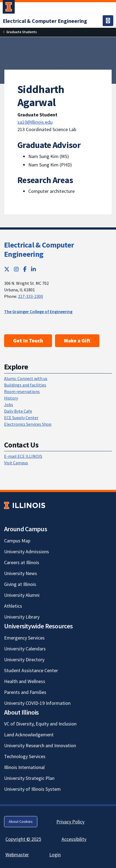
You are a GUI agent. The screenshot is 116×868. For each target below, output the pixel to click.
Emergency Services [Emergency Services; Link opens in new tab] (24, 638)
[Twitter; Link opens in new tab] (7, 269)
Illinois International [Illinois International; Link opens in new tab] (24, 767)
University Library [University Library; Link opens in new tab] (22, 617)
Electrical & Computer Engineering (39, 249)
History (11, 398)
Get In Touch (28, 341)
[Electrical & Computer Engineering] (45, 21)
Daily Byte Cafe (18, 411)
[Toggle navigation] (108, 21)
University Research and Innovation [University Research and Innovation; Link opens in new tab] (40, 745)
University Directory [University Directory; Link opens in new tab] (24, 660)
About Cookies (21, 821)
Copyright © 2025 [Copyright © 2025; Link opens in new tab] (23, 839)
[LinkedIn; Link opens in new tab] (33, 269)
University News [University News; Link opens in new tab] (21, 573)
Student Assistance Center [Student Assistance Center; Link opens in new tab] (31, 670)
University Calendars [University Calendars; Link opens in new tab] (25, 649)
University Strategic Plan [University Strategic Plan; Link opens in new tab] (29, 778)
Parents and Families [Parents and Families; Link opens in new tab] (25, 692)
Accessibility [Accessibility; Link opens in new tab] (74, 839)
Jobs (9, 404)
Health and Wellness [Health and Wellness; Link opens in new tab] (25, 681)
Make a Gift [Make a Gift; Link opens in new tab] (77, 341)
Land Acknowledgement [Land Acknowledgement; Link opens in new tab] (29, 735)
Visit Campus (16, 463)
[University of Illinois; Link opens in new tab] (25, 505)
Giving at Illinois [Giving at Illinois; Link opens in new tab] (20, 584)
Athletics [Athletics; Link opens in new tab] (13, 606)
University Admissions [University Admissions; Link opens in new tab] (27, 552)
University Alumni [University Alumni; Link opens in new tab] (22, 595)
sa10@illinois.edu (35, 122)
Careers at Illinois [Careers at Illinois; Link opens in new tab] (22, 562)
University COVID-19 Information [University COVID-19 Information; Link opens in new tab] (37, 703)
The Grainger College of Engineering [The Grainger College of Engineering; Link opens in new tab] (38, 311)
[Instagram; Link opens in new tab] (16, 269)
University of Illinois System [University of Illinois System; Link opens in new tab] (32, 789)
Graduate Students (22, 32)
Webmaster (17, 855)
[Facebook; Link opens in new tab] (25, 269)
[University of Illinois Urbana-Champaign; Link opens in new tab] (9, 8)
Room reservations (22, 391)
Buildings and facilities (25, 385)
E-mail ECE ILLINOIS (23, 456)
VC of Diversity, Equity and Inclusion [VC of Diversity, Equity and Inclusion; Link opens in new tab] (40, 724)
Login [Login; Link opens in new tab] (55, 855)
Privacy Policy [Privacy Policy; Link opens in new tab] (70, 822)
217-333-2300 (30, 296)
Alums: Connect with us (26, 378)
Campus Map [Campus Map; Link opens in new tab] (17, 541)
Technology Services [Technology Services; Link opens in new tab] (25, 756)
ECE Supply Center (21, 418)
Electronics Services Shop (28, 424)
